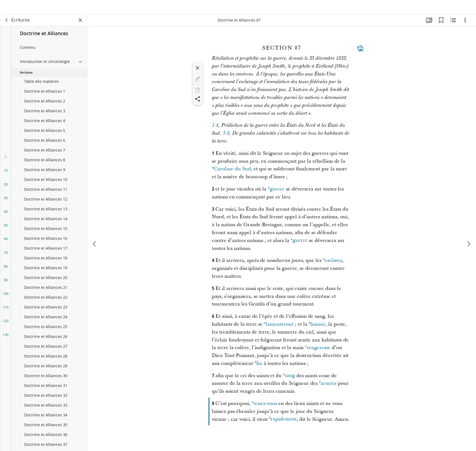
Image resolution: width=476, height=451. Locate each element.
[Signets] (441, 26)
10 (6, 176)
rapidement (283, 425)
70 (6, 259)
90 (6, 286)
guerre (276, 195)
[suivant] (468, 231)
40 (6, 217)
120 (6, 327)
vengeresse (318, 353)
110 (6, 313)
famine (317, 330)
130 (6, 341)
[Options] (465, 26)
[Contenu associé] (453, 26)
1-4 (215, 131)
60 (6, 245)
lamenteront (279, 330)
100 (6, 299)
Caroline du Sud (231, 175)
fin (258, 369)
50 (6, 231)
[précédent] (95, 231)
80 (6, 272)
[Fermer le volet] (80, 26)
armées (328, 389)
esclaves (332, 266)
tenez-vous (264, 409)
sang (289, 381)
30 (6, 204)
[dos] (7, 26)
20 (6, 190)
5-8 (226, 139)
